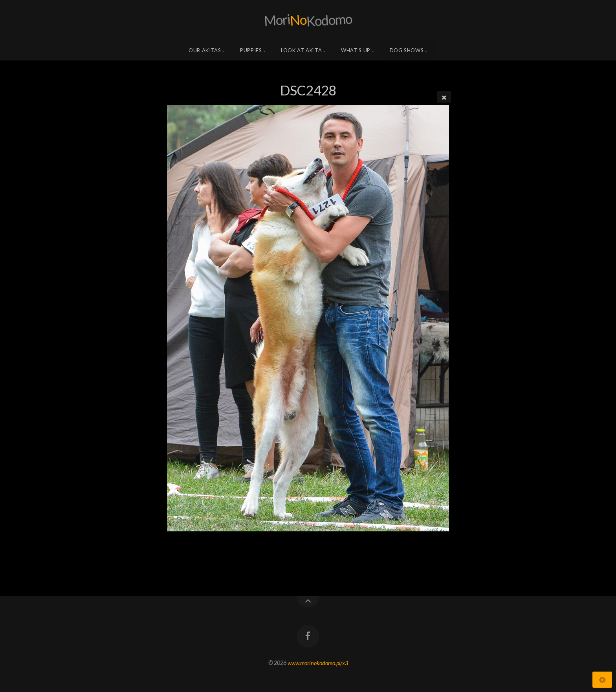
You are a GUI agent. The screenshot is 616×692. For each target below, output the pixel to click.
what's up (356, 50)
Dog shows (407, 50)
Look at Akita (301, 50)
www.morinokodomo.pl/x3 (318, 663)
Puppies (251, 50)
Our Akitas (205, 50)
